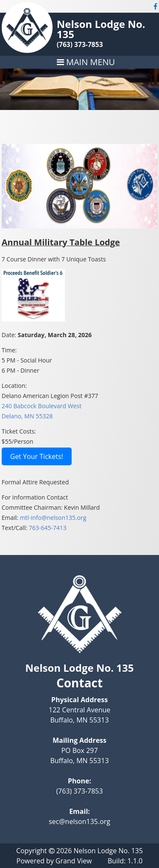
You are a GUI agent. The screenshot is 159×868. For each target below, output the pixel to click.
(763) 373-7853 (80, 44)
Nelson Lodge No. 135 (101, 29)
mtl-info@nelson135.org (53, 518)
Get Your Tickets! (37, 456)
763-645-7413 (48, 528)
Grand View (74, 861)
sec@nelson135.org (79, 821)
